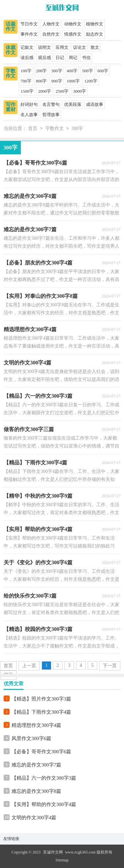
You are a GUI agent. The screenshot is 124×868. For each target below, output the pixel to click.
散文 (95, 47)
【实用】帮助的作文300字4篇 (44, 804)
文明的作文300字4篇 (34, 818)
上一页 (29, 666)
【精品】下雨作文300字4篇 (41, 712)
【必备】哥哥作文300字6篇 (41, 752)
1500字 (27, 91)
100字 (26, 71)
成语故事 (95, 104)
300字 (57, 71)
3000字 (80, 91)
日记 (60, 58)
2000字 (44, 91)
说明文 (44, 47)
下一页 (110, 666)
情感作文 (73, 34)
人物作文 (51, 24)
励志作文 (95, 34)
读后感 (27, 58)
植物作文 (95, 24)
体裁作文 (11, 50)
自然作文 (51, 34)
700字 (26, 81)
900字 (57, 81)
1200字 (91, 81)
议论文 (80, 47)
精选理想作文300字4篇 (36, 725)
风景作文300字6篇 (31, 738)
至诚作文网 (53, 852)
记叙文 (27, 47)
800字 (41, 81)
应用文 (62, 47)
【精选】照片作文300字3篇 (41, 699)
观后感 (44, 58)
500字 (87, 71)
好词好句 (29, 104)
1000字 (73, 81)
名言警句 (51, 104)
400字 (72, 71)
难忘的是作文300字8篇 (36, 791)
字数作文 (11, 73)
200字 (41, 71)
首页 (33, 129)
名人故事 (29, 115)
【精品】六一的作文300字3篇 (44, 778)
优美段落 (73, 104)
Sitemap (62, 860)
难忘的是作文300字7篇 (36, 765)
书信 (86, 58)
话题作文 (11, 27)
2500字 (62, 91)
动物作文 (73, 24)
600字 (103, 71)
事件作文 (29, 34)
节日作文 (29, 24)
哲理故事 (51, 115)
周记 (73, 58)
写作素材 (11, 107)
